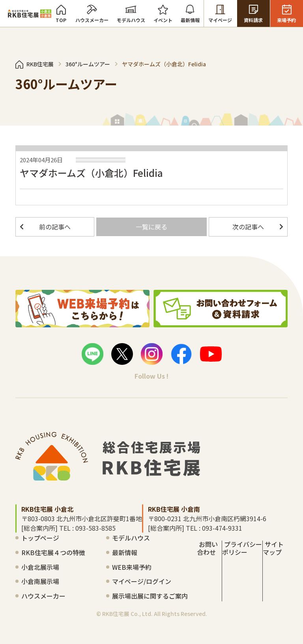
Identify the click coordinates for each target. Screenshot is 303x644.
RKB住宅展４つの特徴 (53, 552)
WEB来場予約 (132, 567)
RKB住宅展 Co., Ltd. (127, 614)
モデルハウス (131, 14)
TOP (61, 14)
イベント (163, 14)
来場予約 (287, 14)
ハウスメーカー (92, 14)
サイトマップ (273, 548)
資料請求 (253, 14)
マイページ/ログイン (142, 581)
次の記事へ (248, 227)
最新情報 (190, 14)
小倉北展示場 (40, 567)
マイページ (220, 14)
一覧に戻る (151, 227)
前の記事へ (55, 227)
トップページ (40, 538)
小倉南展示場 (40, 581)
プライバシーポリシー (242, 548)
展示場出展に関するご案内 (150, 596)
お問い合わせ (207, 548)
